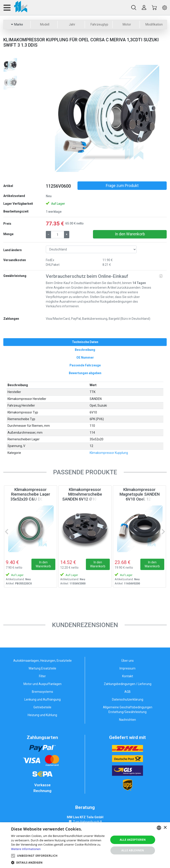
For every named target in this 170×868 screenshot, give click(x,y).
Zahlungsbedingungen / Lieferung (128, 684)
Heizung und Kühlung (42, 715)
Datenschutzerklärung (128, 699)
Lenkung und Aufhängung (42, 699)
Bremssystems (42, 692)
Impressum (127, 668)
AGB (127, 692)
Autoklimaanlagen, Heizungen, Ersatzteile (42, 661)
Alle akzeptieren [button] (133, 840)
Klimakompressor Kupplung (109, 453)
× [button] (165, 828)
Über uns (127, 661)
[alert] (85, 845)
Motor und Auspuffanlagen (42, 684)
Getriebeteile (42, 707)
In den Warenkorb (130, 234)
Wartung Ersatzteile (42, 668)
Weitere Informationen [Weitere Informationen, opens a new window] (26, 849)
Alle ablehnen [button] (133, 850)
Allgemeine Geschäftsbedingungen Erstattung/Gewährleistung (128, 710)
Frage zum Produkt (122, 186)
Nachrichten (127, 720)
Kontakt (128, 676)
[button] (55, 118)
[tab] (85, 342)
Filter (42, 676)
